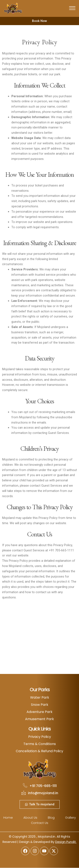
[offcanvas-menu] (72, 8)
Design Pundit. (66, 842)
